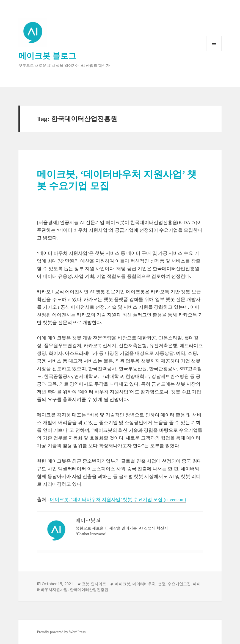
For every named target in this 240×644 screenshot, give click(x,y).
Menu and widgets (214, 51)
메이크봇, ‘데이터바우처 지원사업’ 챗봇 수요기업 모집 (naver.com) (118, 500)
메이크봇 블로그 (47, 56)
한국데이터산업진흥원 (89, 589)
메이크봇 (123, 584)
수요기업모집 (179, 584)
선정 (162, 584)
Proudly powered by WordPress (61, 632)
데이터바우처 (144, 584)
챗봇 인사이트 (94, 584)
